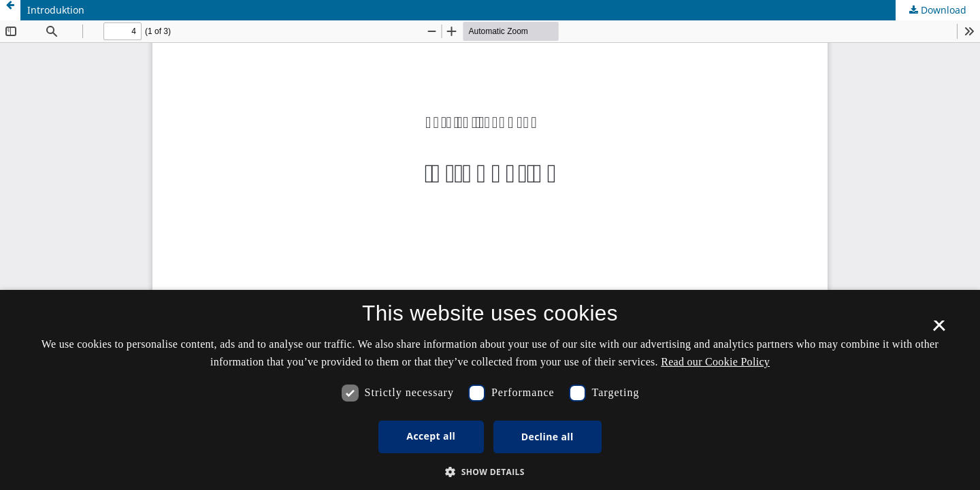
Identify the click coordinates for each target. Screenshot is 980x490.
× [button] (939, 330)
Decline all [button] (548, 437)
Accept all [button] (431, 436)
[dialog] (490, 390)
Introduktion (56, 10)
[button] (490, 472)
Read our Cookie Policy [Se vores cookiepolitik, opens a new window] (715, 362)
